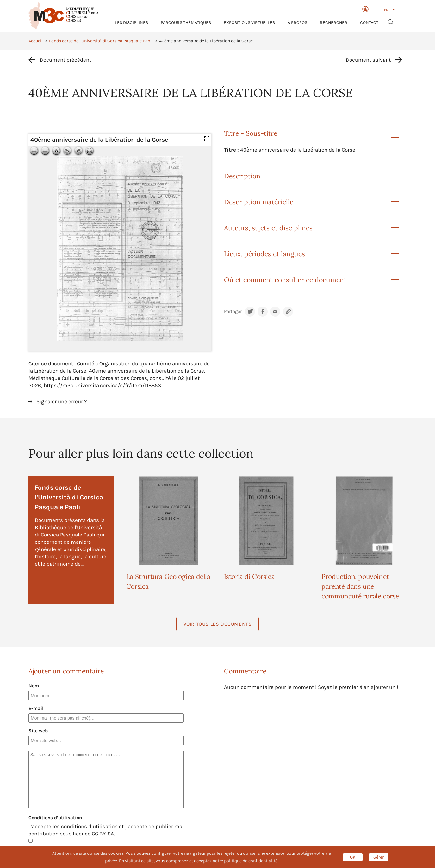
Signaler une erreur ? (62, 401)
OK (353, 857)
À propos (297, 23)
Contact (369, 23)
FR (386, 10)
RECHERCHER (334, 23)
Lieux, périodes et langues (264, 254)
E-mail (36, 708)
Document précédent (65, 60)
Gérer (379, 857)
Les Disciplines (131, 23)
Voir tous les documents (218, 624)
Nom (34, 686)
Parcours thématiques (186, 23)
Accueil (36, 41)
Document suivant (368, 60)
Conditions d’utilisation (55, 818)
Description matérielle (259, 202)
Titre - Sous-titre (251, 133)
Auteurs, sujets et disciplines (268, 228)
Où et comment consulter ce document (285, 280)
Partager (233, 311)
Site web (38, 731)
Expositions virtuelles (249, 23)
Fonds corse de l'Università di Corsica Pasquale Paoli (101, 41)
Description (242, 176)
